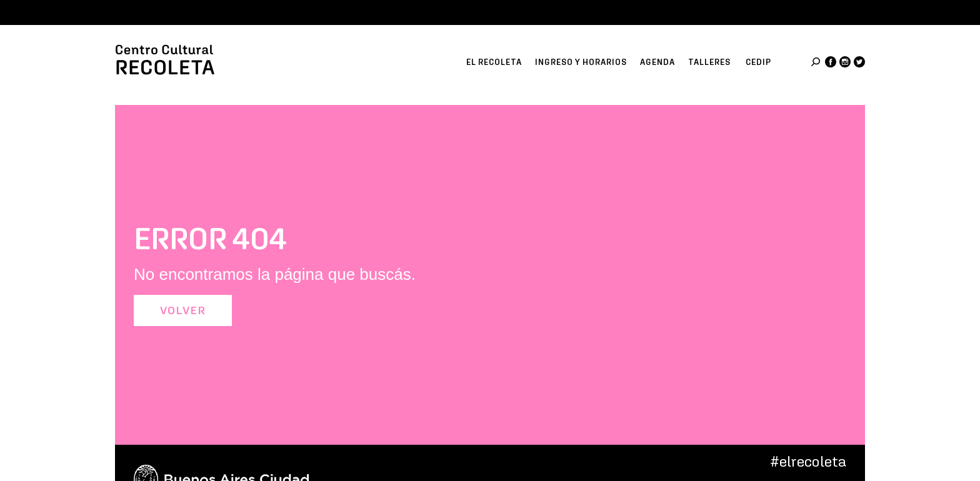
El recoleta (494, 62)
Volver (183, 310)
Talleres (709, 62)
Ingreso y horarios (581, 62)
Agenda (657, 62)
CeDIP (758, 62)
